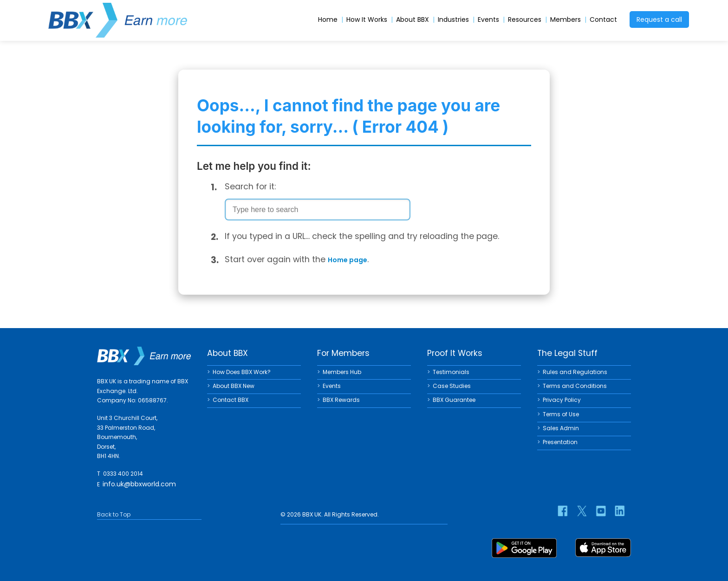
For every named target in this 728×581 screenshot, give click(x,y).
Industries (453, 20)
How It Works (367, 20)
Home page (348, 260)
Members (565, 20)
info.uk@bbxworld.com (139, 484)
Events (488, 20)
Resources (525, 20)
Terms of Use (561, 414)
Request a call (659, 19)
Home (328, 20)
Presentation (560, 442)
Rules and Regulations (575, 372)
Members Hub (342, 372)
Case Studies (452, 386)
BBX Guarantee (454, 400)
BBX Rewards (341, 400)
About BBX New (234, 386)
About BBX (413, 20)
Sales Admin (561, 428)
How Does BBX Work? (242, 372)
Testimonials (451, 372)
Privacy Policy (562, 400)
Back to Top (114, 514)
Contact (603, 20)
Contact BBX (231, 400)
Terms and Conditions (575, 386)
